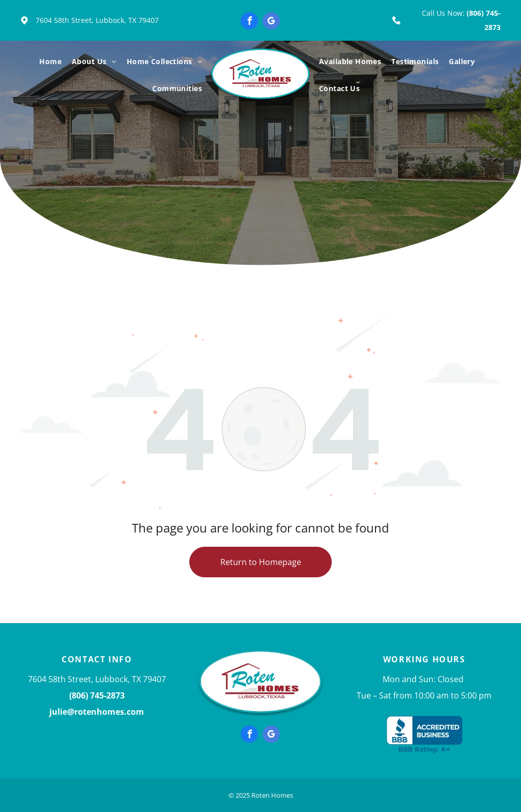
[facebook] (249, 22)
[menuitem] (50, 62)
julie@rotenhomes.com (97, 712)
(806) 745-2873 (97, 695)
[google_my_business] (271, 22)
